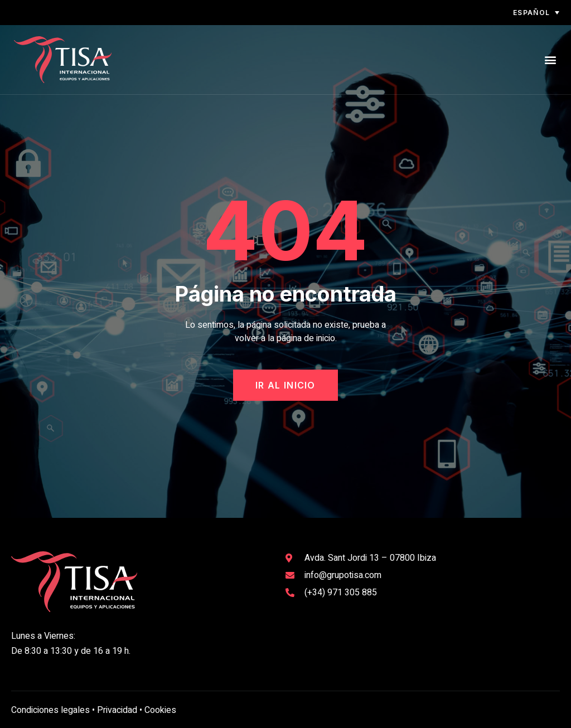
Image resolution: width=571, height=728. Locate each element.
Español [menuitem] (531, 13)
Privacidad (117, 710)
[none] (522, 13)
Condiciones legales (50, 710)
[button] (551, 60)
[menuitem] (522, 13)
